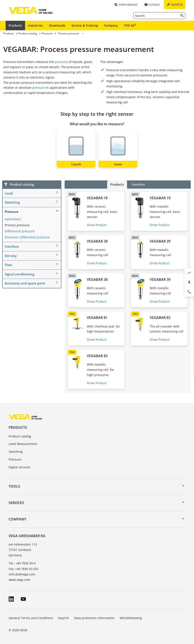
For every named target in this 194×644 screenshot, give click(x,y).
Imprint (64, 618)
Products (15, 25)
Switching (12, 202)
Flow (8, 265)
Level (9, 193)
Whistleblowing (131, 618)
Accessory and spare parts (25, 283)
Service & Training (85, 25)
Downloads (57, 25)
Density (11, 256)
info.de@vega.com (22, 574)
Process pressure (17, 225)
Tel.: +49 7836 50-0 (22, 563)
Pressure (12, 212)
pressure (61, 62)
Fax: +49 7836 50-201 (24, 569)
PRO (72, 314)
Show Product (97, 225)
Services (16, 503)
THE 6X (130, 25)
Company (111, 25)
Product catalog (20, 436)
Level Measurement (23, 444)
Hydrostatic (13, 219)
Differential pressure (20, 231)
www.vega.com (19, 580)
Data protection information (94, 618)
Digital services (20, 467)
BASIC (72, 194)
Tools (14, 486)
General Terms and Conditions (31, 618)
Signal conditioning (20, 274)
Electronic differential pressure (27, 237)
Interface (12, 246)
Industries (36, 25)
